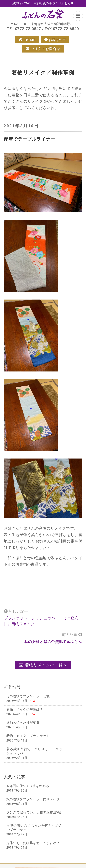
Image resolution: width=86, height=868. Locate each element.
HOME (30, 40)
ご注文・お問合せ (46, 49)
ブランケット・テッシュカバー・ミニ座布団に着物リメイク (41, 621)
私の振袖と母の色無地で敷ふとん (53, 642)
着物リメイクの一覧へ (43, 665)
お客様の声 (57, 40)
